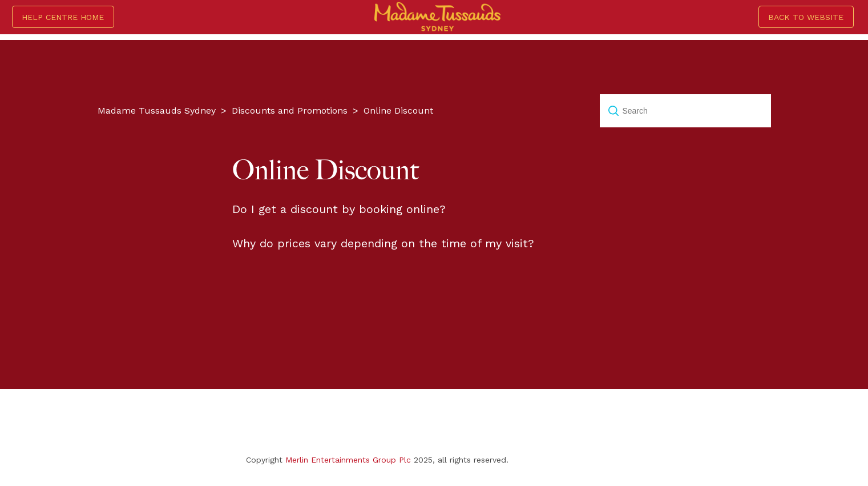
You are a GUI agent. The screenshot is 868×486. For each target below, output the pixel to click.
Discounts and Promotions (290, 111)
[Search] (685, 111)
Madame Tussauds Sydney (157, 111)
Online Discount (398, 111)
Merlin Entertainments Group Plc (348, 460)
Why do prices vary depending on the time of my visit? (383, 243)
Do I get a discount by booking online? (339, 209)
